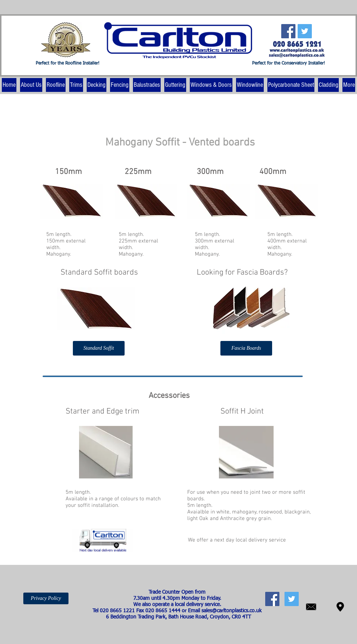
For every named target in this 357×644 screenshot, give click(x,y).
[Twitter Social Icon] (305, 31)
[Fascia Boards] (246, 348)
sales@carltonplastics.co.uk (232, 611)
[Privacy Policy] (46, 598)
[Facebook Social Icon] (288, 31)
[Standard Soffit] (99, 348)
